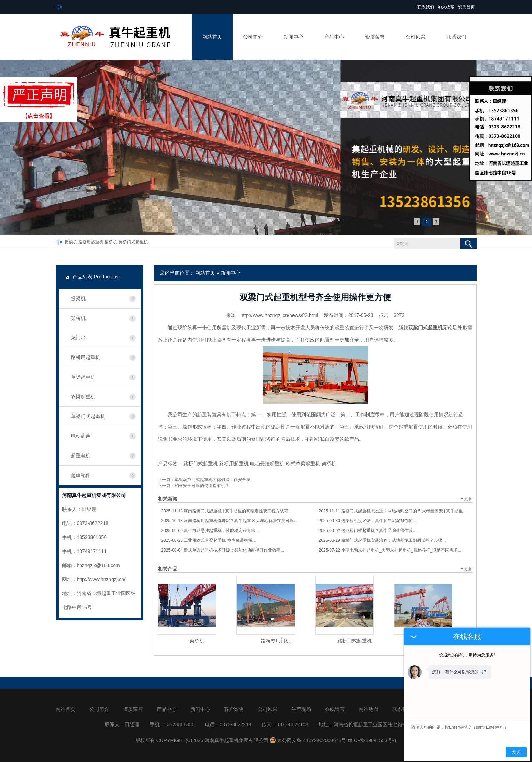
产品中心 (334, 37)
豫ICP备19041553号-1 (372, 740)
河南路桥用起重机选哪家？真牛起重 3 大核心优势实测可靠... (229, 521)
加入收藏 (446, 7)
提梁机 (71, 242)
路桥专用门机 (276, 641)
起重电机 (81, 456)
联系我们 (426, 7)
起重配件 (81, 475)
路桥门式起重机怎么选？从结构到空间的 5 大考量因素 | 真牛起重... (393, 511)
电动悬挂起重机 (267, 464)
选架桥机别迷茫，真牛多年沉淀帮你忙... (368, 521)
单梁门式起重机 (88, 416)
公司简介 (253, 37)
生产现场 (301, 709)
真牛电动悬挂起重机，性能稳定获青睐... (210, 531)
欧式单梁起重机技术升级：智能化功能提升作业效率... (223, 550)
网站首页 (212, 37)
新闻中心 (294, 37)
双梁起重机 (83, 397)
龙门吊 (78, 338)
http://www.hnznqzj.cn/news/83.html (280, 315)
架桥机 (111, 242)
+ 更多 (466, 499)
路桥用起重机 (91, 242)
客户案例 (234, 709)
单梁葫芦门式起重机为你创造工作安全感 (213, 480)
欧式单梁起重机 (303, 464)
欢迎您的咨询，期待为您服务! (467, 655)
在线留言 (335, 709)
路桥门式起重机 (133, 242)
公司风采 (416, 37)
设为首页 (466, 7)
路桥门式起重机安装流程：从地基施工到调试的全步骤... (382, 540)
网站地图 (369, 709)
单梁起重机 (83, 377)
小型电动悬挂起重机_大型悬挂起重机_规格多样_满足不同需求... (390, 550)
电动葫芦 (81, 436)
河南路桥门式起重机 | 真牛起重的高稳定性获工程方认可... (227, 511)
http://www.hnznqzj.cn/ (101, 579)
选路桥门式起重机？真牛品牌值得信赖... (368, 531)
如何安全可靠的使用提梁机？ (202, 486)
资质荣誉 (375, 37)
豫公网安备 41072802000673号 (308, 740)
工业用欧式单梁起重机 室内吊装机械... (209, 540)
